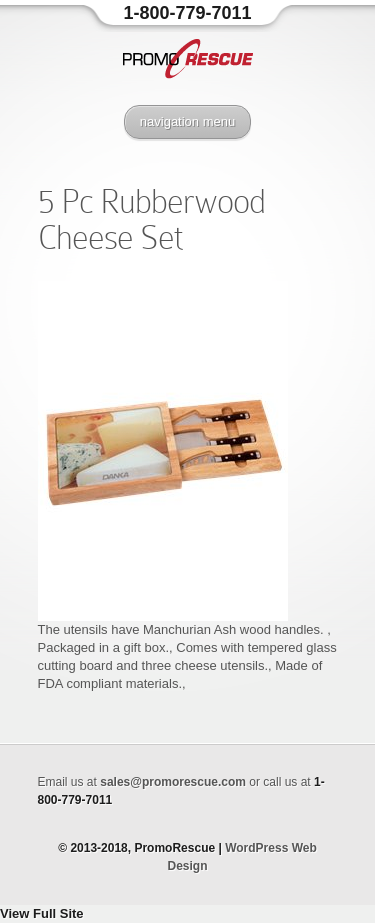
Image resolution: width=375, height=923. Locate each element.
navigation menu (187, 121)
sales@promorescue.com (173, 782)
